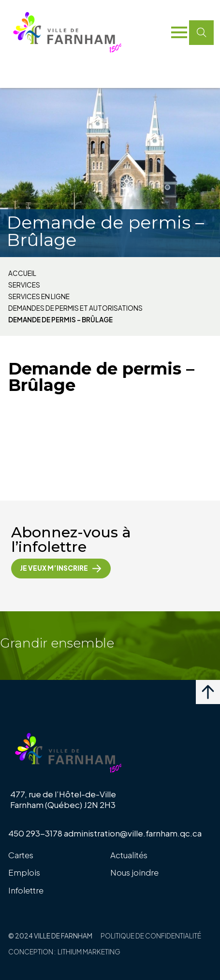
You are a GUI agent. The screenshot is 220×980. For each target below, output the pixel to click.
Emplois (24, 872)
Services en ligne (39, 297)
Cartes (21, 855)
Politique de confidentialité (151, 936)
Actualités (129, 855)
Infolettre (26, 890)
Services (24, 285)
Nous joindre (134, 872)
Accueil (22, 274)
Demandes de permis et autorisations (75, 308)
